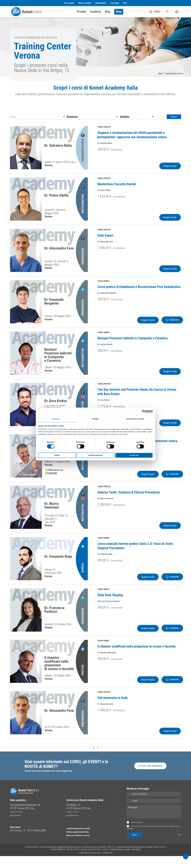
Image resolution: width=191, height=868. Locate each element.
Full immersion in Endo (113, 707)
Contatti (115, 3)
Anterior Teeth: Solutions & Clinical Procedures (129, 502)
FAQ (125, 3)
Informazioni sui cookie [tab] (135, 418)
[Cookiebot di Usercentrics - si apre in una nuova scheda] (141, 411)
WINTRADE (137, 861)
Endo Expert (105, 245)
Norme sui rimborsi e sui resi (82, 847)
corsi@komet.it (74, 827)
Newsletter (101, 3)
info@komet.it (17, 827)
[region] (95, 96)
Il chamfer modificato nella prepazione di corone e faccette (137, 656)
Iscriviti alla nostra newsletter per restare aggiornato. (53, 783)
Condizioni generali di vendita (82, 840)
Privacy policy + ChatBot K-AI (101, 865)
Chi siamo (69, 3)
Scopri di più (169, 175)
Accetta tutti (134, 456)
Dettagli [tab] (96, 418)
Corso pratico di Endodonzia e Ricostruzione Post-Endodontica (139, 296)
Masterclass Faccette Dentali (117, 193)
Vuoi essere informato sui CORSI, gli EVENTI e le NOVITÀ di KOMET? (71, 775)
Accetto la (137, 834)
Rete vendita (85, 3)
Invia (134, 847)
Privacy (140, 834)
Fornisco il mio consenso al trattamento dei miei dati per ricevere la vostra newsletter (153, 839)
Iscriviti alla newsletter (149, 777)
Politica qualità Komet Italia (81, 844)
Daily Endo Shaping (110, 604)
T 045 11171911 (18, 824)
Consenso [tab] (56, 418)
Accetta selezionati (95, 456)
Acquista (172, 329)
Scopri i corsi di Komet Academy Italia (95, 89)
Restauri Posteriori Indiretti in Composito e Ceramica (133, 348)
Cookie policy (84, 865)
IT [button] (167, 12)
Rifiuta (57, 456)
